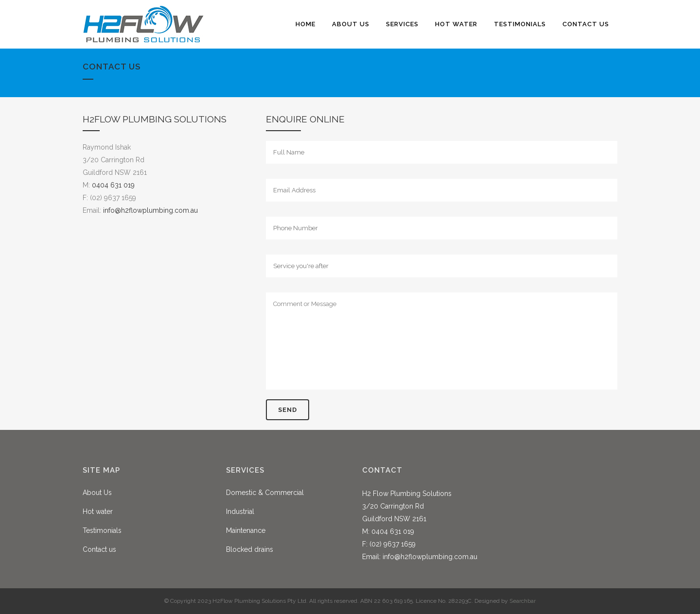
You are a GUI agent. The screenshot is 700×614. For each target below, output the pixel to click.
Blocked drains (250, 549)
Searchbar (523, 601)
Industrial (240, 512)
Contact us (99, 549)
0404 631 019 (113, 185)
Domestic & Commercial (265, 493)
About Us (97, 493)
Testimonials (102, 530)
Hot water (98, 512)
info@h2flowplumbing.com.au (150, 210)
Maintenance (246, 530)
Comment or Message (442, 341)
